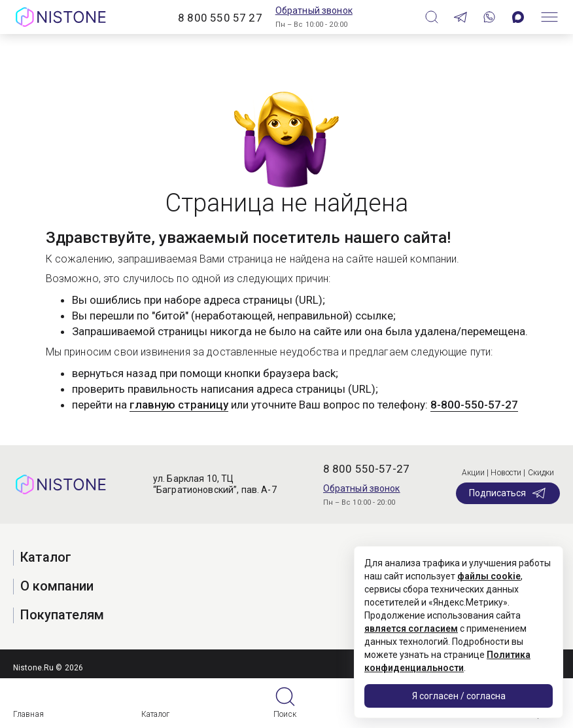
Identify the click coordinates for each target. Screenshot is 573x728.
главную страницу (179, 405)
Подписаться (508, 493)
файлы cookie (489, 576)
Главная (28, 714)
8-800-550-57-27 (474, 405)
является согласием (411, 628)
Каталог (156, 714)
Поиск (285, 714)
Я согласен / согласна (459, 696)
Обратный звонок (314, 10)
